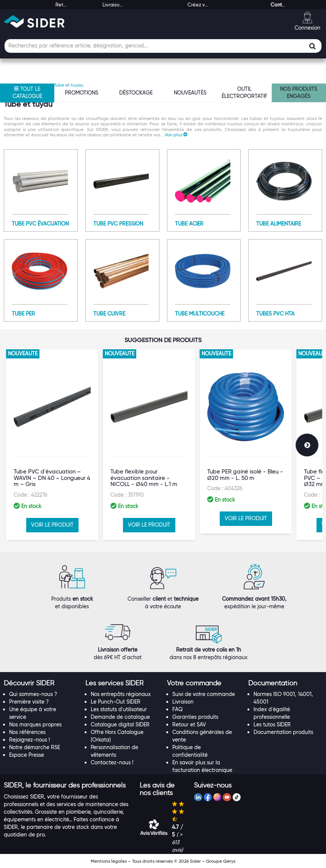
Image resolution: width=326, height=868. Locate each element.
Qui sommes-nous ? (33, 694)
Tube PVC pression (118, 224)
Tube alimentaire (279, 224)
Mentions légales (109, 861)
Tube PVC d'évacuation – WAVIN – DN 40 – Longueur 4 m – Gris (52, 478)
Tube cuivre (109, 314)
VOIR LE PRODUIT (52, 525)
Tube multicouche (200, 314)
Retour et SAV (189, 724)
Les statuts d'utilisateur (119, 709)
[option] (52, 444)
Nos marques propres (35, 724)
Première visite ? (29, 702)
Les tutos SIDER (272, 724)
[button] (176, 135)
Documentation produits (283, 732)
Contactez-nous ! (112, 762)
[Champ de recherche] (163, 46)
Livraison (183, 702)
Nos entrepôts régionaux (121, 694)
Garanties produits (195, 717)
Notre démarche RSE (35, 747)
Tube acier (189, 224)
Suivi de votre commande (204, 694)
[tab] (41, 683)
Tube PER (23, 314)
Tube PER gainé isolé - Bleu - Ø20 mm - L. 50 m (245, 475)
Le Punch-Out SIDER (116, 702)
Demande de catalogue (120, 717)
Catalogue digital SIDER (120, 724)
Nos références (27, 732)
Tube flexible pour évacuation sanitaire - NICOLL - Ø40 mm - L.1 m (144, 478)
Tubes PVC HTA (275, 314)
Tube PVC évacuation (40, 224)
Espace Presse (27, 755)
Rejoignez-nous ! (29, 740)
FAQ (177, 709)
